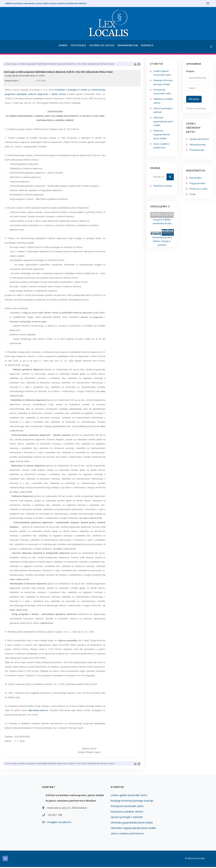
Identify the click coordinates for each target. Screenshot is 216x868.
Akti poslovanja (198, 149)
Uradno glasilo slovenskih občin (129, 796)
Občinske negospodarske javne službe (18, 137)
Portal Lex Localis (199, 194)
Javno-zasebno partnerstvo (127, 835)
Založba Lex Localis (103, 47)
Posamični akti (197, 155)
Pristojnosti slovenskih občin (127, 807)
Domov (64, 47)
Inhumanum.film (128, 47)
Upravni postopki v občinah (127, 818)
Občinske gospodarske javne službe (17, 123)
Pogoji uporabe (198, 188)
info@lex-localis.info (59, 823)
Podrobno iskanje (19, 189)
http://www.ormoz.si (75, 711)
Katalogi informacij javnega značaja (132, 802)
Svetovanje (80, 47)
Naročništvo (196, 182)
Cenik (193, 199)
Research (147, 47)
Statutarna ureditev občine (127, 813)
